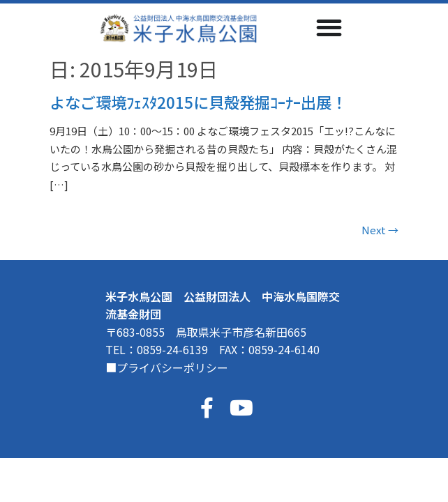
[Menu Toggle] (329, 28)
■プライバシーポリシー (167, 367)
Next (380, 230)
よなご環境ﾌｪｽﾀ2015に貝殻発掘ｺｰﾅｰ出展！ (198, 102)
